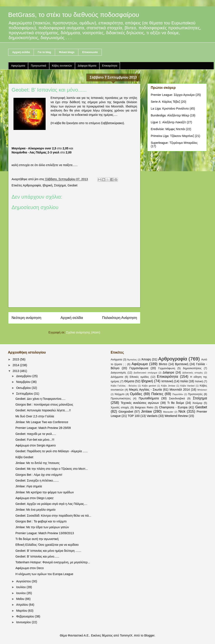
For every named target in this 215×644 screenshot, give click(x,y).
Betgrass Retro (144, 408)
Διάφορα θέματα (87, 66)
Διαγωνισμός (118, 373)
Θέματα (129, 381)
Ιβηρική (48, 185)
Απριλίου (22, 605)
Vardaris (152, 416)
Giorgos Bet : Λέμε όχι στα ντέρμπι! (39, 475)
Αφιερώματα (18, 66)
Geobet (73, 185)
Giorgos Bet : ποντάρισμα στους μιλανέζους (44, 405)
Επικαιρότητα (110, 66)
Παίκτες (157, 394)
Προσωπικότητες (121, 399)
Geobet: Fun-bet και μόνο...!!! (35, 440)
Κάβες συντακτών (62, 66)
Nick (182, 411)
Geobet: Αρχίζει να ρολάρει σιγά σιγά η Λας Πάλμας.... (51, 504)
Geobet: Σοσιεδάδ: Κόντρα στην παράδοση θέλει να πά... (53, 516)
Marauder (168, 412)
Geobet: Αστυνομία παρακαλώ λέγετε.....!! (43, 410)
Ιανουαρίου (24, 622)
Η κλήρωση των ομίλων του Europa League (44, 574)
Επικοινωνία (90, 52)
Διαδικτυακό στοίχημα (145, 373)
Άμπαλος (132, 360)
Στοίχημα (60, 185)
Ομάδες (136, 394)
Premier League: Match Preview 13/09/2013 (45, 533)
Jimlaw (146, 411)
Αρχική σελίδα (21, 52)
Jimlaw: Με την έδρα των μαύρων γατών (42, 527)
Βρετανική (182, 364)
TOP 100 (134, 416)
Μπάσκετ (202, 390)
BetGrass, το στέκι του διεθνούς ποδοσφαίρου (74, 15)
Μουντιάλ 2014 (180, 390)
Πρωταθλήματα (149, 398)
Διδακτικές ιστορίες (193, 373)
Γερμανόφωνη (167, 368)
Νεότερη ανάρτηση (26, 318)
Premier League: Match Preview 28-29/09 (43, 428)
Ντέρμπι (119, 394)
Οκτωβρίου (24, 388)
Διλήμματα (117, 377)
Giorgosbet (126, 412)
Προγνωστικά (38, 66)
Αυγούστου (24, 581)
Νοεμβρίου (24, 382)
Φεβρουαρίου (25, 616)
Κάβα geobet (149, 386)
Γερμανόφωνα (139, 368)
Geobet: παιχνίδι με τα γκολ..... (36, 434)
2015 (16, 359)
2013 (16, 371)
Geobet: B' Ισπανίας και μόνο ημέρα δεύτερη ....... (48, 551)
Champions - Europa (173, 407)
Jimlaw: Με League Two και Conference (42, 422)
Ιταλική (199, 381)
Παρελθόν (178, 394)
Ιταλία (184, 381)
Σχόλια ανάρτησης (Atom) (83, 332)
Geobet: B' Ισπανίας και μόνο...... (37, 556)
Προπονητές (195, 394)
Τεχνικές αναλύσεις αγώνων (140, 403)
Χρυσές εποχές (120, 408)
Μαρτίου (22, 611)
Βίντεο (163, 364)
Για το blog (44, 52)
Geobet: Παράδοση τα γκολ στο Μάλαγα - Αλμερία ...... (52, 451)
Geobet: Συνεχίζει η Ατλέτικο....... (37, 480)
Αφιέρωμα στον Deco (30, 568)
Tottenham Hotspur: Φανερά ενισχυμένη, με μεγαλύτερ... (53, 562)
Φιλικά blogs (67, 52)
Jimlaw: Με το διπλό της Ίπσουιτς (37, 463)
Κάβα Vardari (187, 386)
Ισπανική (167, 381)
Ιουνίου (21, 593)
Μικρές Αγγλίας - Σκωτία (146, 390)
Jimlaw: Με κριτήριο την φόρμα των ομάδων (45, 492)
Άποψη (146, 359)
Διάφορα (168, 372)
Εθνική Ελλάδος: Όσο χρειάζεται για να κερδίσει (47, 545)
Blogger (149, 635)
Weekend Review (176, 416)
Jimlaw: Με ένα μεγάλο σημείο (35, 510)
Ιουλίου (21, 587)
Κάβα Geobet (24, 457)
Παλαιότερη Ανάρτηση (120, 318)
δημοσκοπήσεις (192, 368)
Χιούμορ (197, 403)
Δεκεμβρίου (24, 376)
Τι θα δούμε (176, 403)
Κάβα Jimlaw (168, 386)
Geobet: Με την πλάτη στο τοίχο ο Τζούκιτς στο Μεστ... (52, 469)
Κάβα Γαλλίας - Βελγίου (124, 386)
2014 (16, 365)
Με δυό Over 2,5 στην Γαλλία (35, 416)
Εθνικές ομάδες (139, 377)
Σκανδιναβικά (177, 399)
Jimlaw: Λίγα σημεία (29, 486)
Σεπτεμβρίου (25, 394)
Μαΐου (21, 599)
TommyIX (126, 635)
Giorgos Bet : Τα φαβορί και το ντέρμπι (41, 521)
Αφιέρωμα (140, 364)
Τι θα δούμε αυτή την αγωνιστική (37, 539)
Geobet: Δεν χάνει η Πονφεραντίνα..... (40, 399)
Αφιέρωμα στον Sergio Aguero (36, 445)
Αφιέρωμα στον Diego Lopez (34, 498)
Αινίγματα (116, 360)
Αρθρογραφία (32, 185)
